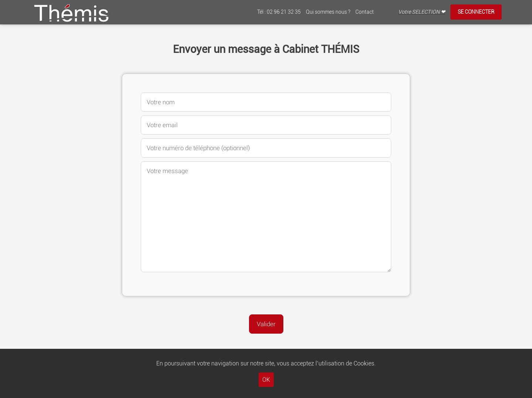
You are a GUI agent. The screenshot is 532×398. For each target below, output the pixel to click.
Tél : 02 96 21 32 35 (279, 12)
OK (266, 380)
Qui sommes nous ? (328, 12)
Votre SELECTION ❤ (422, 12)
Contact (365, 12)
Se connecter (476, 12)
